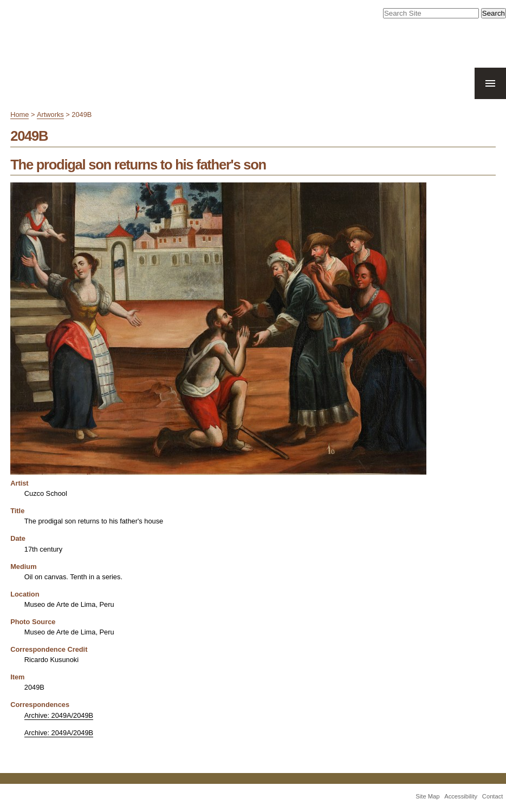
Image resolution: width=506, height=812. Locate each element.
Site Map (427, 796)
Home (20, 114)
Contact (493, 796)
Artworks (50, 114)
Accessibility (461, 796)
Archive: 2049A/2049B (59, 715)
